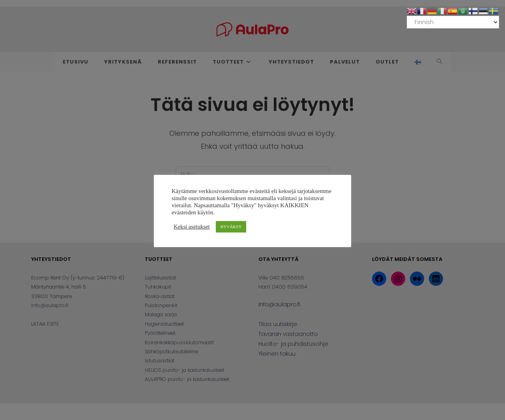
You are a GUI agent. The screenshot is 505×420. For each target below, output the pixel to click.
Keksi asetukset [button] (192, 227)
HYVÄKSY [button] (231, 227)
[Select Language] (453, 22)
